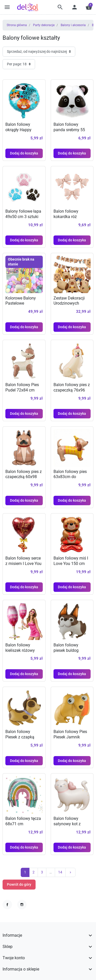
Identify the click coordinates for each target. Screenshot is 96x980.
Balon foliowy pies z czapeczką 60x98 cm (24, 477)
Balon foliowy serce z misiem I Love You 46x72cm (23, 564)
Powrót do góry (19, 884)
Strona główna (17, 25)
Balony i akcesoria (73, 25)
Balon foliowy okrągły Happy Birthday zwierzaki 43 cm (22, 132)
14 (60, 872)
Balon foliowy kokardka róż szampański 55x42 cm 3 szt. (71, 219)
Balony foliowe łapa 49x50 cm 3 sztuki (23, 214)
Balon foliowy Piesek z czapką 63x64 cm (20, 737)
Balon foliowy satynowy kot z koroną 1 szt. (67, 824)
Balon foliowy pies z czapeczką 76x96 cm (72, 390)
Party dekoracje (44, 25)
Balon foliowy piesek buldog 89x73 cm (66, 650)
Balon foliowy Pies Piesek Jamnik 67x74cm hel (70, 737)
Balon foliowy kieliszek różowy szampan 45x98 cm (23, 650)
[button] (60, 7)
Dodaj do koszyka (24, 153)
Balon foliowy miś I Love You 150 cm (71, 561)
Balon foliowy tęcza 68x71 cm (23, 821)
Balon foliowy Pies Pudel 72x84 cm (22, 387)
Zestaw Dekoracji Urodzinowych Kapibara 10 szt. (69, 303)
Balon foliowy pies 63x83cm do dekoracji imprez (70, 477)
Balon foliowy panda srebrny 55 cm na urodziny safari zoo (69, 132)
